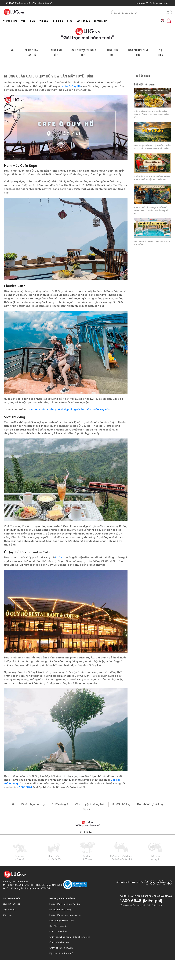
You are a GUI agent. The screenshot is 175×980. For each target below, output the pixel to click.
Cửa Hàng (8, 915)
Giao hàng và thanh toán (62, 921)
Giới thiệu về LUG (11, 904)
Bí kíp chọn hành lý (31, 53)
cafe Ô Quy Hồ (71, 86)
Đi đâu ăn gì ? (56, 53)
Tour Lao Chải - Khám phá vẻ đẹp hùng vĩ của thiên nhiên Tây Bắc (68, 409)
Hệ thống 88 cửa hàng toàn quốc (152, 3)
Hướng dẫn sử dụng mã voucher (65, 915)
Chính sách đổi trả (58, 931)
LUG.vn (60, 557)
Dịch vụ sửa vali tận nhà (61, 953)
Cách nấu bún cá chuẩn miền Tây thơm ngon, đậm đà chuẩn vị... (151, 114)
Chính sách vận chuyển (61, 948)
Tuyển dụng (9, 910)
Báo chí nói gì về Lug (138, 53)
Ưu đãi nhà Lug (112, 53)
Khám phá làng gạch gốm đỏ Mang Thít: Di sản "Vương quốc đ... (152, 210)
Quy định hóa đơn (58, 926)
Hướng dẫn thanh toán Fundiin (64, 904)
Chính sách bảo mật (59, 942)
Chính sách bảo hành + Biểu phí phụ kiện (70, 937)
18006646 (25, 787)
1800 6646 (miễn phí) (121, 859)
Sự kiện (160, 53)
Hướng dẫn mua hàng (60, 910)
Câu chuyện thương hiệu (84, 53)
